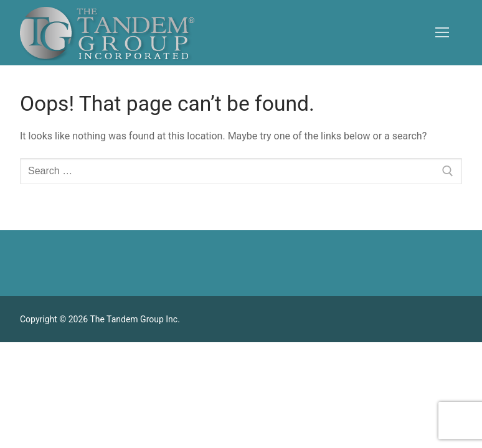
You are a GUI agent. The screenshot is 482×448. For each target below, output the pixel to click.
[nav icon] (442, 33)
